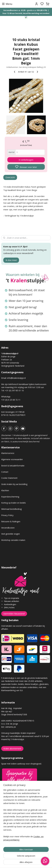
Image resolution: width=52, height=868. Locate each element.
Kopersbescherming (10, 497)
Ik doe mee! (11, 260)
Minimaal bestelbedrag (11, 509)
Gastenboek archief (10, 807)
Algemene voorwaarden (12, 459)
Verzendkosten (8, 528)
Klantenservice (8, 453)
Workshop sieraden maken (13, 540)
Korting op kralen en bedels (14, 503)
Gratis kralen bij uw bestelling (14, 484)
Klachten (5, 490)
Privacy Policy (7, 515)
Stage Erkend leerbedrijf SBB (14, 714)
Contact (5, 472)
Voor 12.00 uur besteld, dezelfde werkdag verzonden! (26, 13)
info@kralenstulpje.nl (16, 378)
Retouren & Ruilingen (11, 521)
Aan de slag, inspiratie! (12, 708)
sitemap (36, 863)
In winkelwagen (26, 160)
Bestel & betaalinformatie (13, 466)
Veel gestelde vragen (11, 534)
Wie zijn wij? (7, 711)
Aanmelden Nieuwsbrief (14, 614)
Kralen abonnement (12, 749)
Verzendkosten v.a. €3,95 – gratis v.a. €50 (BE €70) (25, 10)
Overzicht (10, 177)
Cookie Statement (9, 478)
